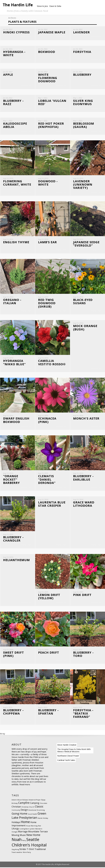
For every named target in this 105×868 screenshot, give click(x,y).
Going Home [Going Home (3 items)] (19, 814)
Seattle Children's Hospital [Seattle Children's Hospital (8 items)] (29, 843)
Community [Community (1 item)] (16, 811)
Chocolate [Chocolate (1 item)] (43, 804)
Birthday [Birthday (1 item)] (15, 804)
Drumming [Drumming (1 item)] (41, 811)
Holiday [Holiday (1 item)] (45, 819)
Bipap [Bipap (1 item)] (43, 800)
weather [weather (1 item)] (19, 853)
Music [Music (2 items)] (23, 836)
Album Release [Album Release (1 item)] (23, 800)
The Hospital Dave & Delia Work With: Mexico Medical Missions (74, 751)
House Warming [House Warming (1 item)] (32, 826)
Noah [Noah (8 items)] (17, 840)
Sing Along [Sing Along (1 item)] (15, 850)
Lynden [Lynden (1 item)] (32, 829)
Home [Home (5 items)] (25, 822)
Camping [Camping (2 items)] (35, 804)
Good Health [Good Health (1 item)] (32, 815)
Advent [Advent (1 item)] (14, 800)
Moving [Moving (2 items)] (15, 836)
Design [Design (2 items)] (24, 810)
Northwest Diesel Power (68, 756)
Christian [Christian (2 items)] (16, 807)
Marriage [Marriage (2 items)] (23, 832)
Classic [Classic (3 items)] (39, 807)
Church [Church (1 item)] (32, 808)
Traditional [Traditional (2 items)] (40, 850)
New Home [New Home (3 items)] (33, 836)
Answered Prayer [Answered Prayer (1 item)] (35, 800)
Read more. (25, 785)
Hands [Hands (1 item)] (40, 819)
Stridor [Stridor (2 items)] (23, 850)
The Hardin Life (18, 5)
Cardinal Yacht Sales (66, 761)
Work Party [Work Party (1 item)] (27, 853)
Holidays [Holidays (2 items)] (16, 823)
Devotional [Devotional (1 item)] (32, 811)
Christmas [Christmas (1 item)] (25, 808)
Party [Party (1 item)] (24, 841)
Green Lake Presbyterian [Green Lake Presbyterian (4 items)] (29, 816)
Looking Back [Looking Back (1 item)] (24, 829)
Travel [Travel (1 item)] (14, 853)
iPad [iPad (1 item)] (39, 826)
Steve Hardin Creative (67, 745)
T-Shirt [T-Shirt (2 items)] (30, 850)
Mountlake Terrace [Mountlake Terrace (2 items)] (38, 832)
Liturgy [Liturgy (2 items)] (15, 829)
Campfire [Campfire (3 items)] (24, 803)
